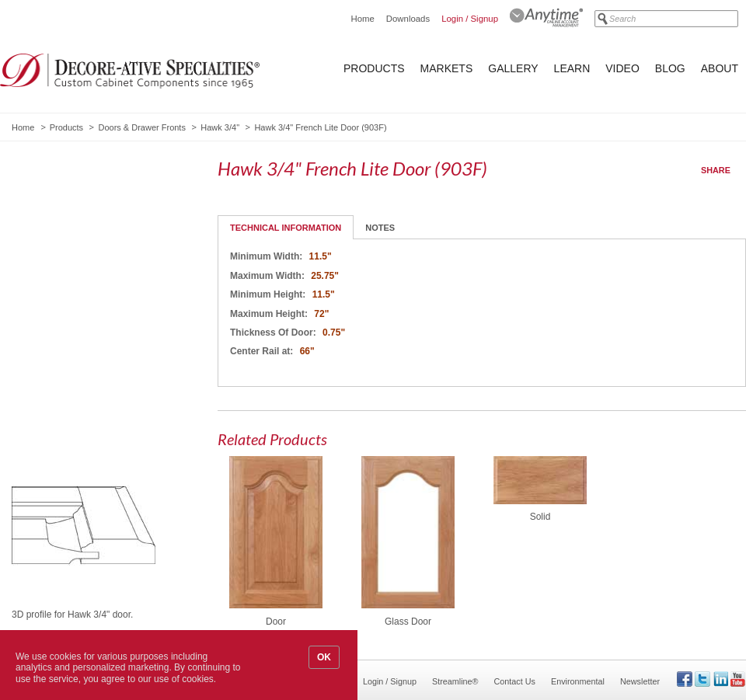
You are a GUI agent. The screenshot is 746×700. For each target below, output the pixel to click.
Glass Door (408, 622)
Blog (670, 68)
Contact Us (515, 681)
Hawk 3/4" (220, 127)
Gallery (513, 68)
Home (362, 19)
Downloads (408, 19)
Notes (380, 228)
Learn (572, 68)
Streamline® (455, 681)
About (720, 68)
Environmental (578, 681)
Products (374, 68)
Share (716, 170)
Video (622, 68)
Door (276, 622)
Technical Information (286, 228)
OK (324, 657)
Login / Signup (470, 19)
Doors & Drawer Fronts (141, 127)
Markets (447, 68)
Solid (540, 517)
